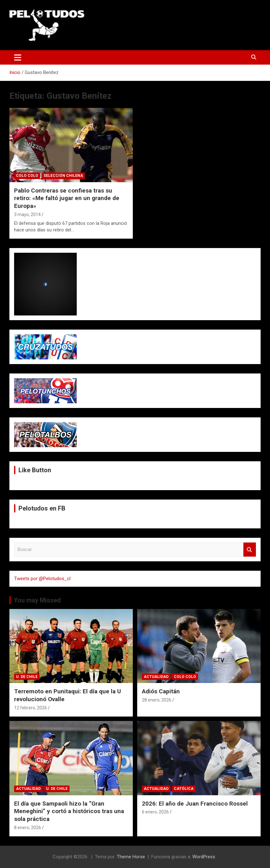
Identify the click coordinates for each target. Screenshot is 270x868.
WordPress (204, 857)
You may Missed (37, 600)
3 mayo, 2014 (27, 214)
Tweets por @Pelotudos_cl (42, 579)
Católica (184, 789)
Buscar (250, 550)
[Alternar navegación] (18, 57)
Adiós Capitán (161, 691)
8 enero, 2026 (28, 828)
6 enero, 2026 (155, 812)
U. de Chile (27, 677)
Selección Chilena (63, 176)
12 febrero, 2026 (31, 708)
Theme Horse (131, 857)
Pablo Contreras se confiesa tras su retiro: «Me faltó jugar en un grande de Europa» (67, 198)
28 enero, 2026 (157, 700)
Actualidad (156, 677)
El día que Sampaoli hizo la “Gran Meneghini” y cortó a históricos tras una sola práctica (69, 811)
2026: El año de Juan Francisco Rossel (195, 804)
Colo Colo (27, 176)
